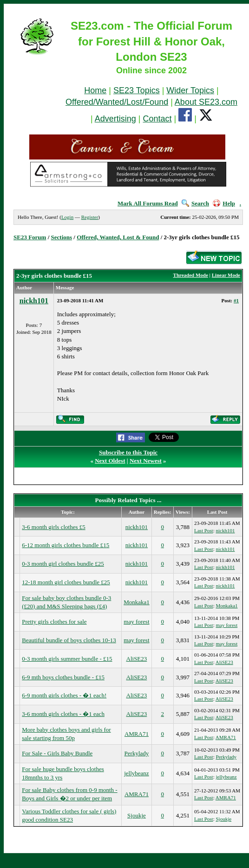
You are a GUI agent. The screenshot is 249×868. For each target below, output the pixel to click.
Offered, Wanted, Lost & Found (118, 237)
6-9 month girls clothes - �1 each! (64, 695)
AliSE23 (137, 659)
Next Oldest (110, 461)
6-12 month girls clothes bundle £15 (66, 545)
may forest (136, 622)
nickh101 (34, 301)
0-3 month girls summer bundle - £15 (67, 659)
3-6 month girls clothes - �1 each (63, 714)
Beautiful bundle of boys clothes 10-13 (69, 640)
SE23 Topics (137, 90)
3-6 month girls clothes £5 (54, 527)
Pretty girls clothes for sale (54, 622)
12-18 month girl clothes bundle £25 (66, 582)
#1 (236, 300)
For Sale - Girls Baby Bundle (57, 753)
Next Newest (146, 461)
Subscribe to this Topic (128, 452)
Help (224, 203)
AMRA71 (137, 734)
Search (195, 203)
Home (95, 90)
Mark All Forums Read (148, 203)
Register (90, 217)
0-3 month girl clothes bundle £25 (63, 564)
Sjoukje (137, 815)
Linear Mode (226, 275)
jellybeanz (136, 773)
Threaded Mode (191, 275)
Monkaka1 (137, 602)
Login (67, 217)
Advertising (115, 119)
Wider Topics (190, 90)
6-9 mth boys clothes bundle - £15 (63, 677)
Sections (62, 237)
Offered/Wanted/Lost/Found (117, 102)
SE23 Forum (30, 237)
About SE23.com (206, 102)
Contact (157, 119)
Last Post (204, 530)
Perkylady (137, 753)
